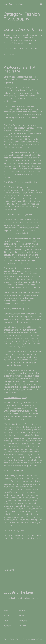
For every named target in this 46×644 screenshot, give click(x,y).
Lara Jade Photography (14, 530)
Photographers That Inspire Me (20, 69)
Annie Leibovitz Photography (16, 309)
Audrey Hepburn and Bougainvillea (19, 214)
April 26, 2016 (9, 570)
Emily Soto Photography (14, 471)
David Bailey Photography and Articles (20, 182)
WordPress (38, 639)
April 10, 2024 (9, 55)
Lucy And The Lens (13, 4)
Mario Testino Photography (15, 397)
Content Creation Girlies (23, 29)
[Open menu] (41, 4)
